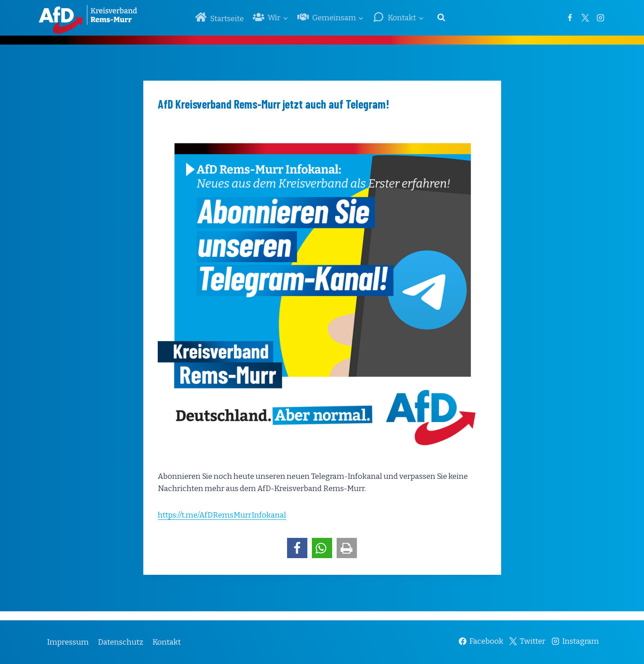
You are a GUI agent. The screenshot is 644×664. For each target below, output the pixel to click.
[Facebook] (570, 18)
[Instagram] (601, 18)
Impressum (68, 642)
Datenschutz (121, 642)
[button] (297, 548)
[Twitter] (585, 18)
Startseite (219, 17)
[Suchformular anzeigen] (441, 18)
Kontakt (167, 642)
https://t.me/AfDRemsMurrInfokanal (222, 515)
